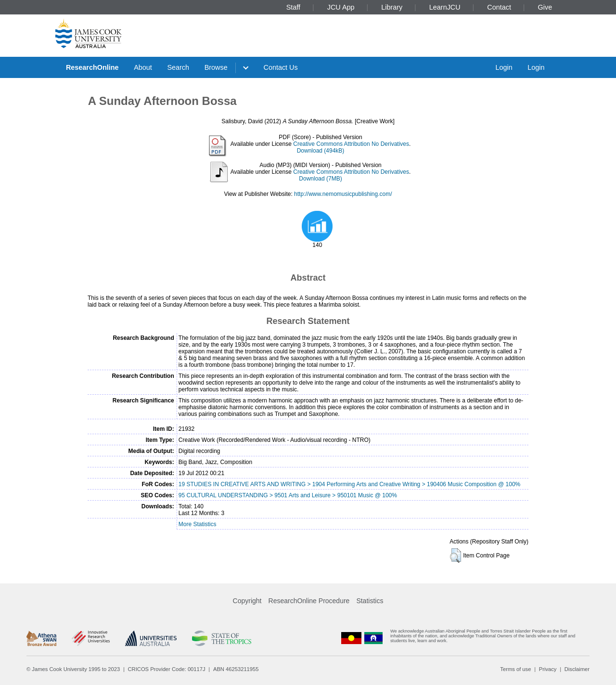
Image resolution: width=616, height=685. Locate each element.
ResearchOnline (92, 67)
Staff (293, 7)
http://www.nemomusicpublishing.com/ (343, 194)
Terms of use (515, 669)
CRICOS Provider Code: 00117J (167, 669)
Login (504, 67)
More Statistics (198, 524)
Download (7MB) (320, 179)
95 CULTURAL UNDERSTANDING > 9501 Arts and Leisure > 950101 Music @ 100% (288, 495)
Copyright (247, 601)
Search (178, 67)
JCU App (341, 7)
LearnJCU (445, 7)
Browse (216, 67)
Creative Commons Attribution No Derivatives (351, 144)
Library (392, 7)
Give (545, 7)
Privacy (548, 669)
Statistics (370, 601)
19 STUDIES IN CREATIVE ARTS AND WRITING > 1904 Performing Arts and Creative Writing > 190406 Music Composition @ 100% (349, 484)
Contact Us (281, 67)
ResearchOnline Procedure (309, 601)
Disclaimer (577, 669)
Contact (499, 7)
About (143, 67)
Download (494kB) (321, 151)
